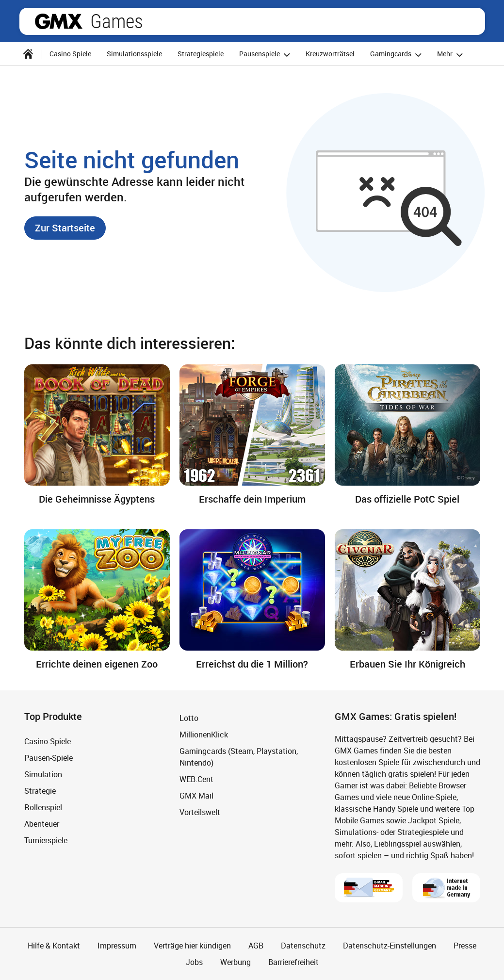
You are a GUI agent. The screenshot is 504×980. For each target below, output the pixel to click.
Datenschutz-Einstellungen (390, 946)
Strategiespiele (201, 54)
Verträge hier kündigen (192, 946)
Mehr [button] (451, 55)
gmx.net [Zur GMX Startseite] (59, 21)
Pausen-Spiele (49, 758)
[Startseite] (28, 54)
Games (117, 21)
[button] (65, 228)
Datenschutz (303, 946)
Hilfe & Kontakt (54, 946)
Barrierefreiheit (293, 962)
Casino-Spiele (48, 741)
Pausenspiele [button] (266, 55)
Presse (465, 946)
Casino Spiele (70, 54)
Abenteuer (42, 824)
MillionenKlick (204, 735)
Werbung (236, 962)
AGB (256, 946)
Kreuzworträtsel (330, 54)
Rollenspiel (43, 807)
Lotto (189, 718)
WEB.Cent (196, 779)
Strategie (40, 791)
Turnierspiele (46, 840)
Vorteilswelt (200, 812)
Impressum (117, 946)
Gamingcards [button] (397, 55)
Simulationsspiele (134, 54)
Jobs (194, 962)
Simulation (43, 774)
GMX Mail (196, 796)
